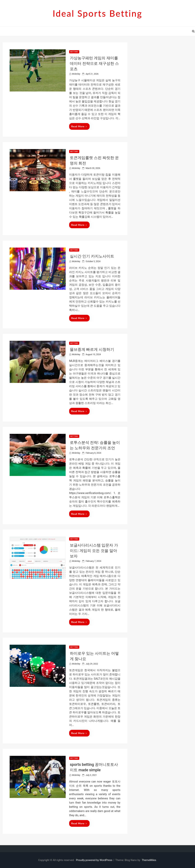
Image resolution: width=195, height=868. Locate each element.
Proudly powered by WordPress (94, 860)
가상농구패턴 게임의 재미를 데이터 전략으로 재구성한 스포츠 (94, 63)
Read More (79, 126)
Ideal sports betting (97, 13)
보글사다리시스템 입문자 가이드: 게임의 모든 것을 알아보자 (94, 551)
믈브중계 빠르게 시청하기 (92, 349)
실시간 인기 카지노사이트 (92, 256)
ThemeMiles (149, 860)
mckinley (76, 74)
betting (74, 52)
